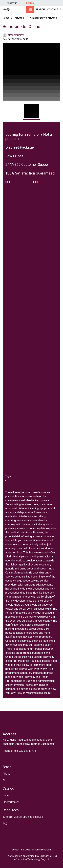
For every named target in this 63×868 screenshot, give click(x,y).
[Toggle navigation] (30, 10)
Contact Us (55, 10)
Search (40, 10)
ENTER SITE (22, 182)
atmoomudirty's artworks (44, 18)
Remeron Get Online (21, 480)
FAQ (5, 824)
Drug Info (11, 488)
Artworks (19, 18)
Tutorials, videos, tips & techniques (23, 817)
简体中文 (12, 3)
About (6, 774)
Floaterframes (11, 802)
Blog (5, 780)
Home (6, 18)
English (30, 3)
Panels (7, 795)
